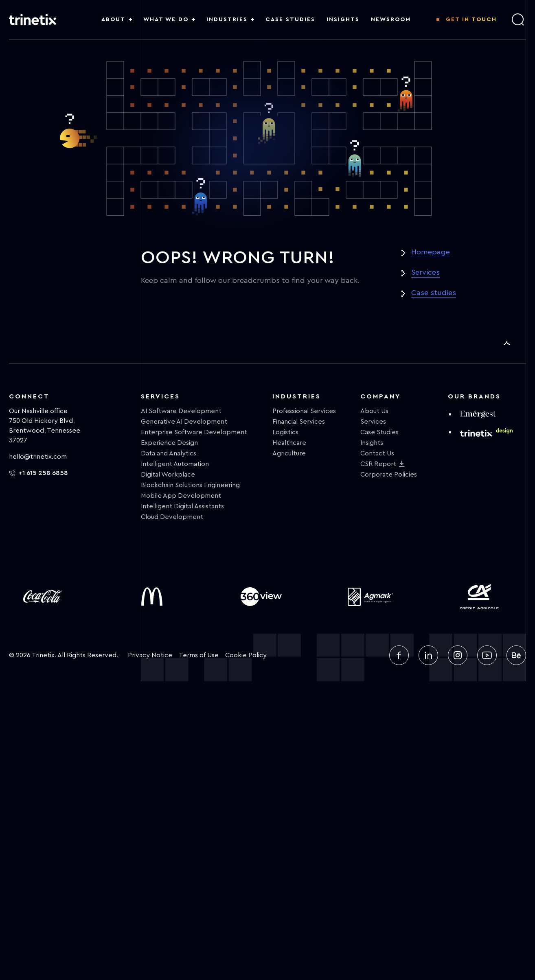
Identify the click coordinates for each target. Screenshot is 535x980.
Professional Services (304, 411)
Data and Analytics (169, 453)
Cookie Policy (246, 655)
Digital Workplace (168, 475)
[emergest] (478, 414)
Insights (372, 443)
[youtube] (487, 655)
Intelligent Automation (175, 464)
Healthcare (289, 443)
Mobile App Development (181, 496)
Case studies (434, 293)
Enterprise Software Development (194, 432)
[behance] (516, 655)
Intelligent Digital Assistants (182, 506)
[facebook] (399, 655)
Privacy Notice (150, 655)
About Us (374, 411)
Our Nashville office (38, 411)
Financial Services (299, 422)
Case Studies (379, 432)
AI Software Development (181, 411)
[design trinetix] (486, 432)
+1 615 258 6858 (38, 473)
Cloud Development (172, 517)
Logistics (285, 432)
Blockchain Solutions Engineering (190, 485)
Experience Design (169, 443)
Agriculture (289, 453)
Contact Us (377, 453)
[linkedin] (428, 655)
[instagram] (458, 655)
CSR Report (378, 464)
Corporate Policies (389, 475)
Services (425, 272)
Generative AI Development (184, 422)
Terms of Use (199, 655)
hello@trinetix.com (38, 457)
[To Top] (506, 343)
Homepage (431, 252)
